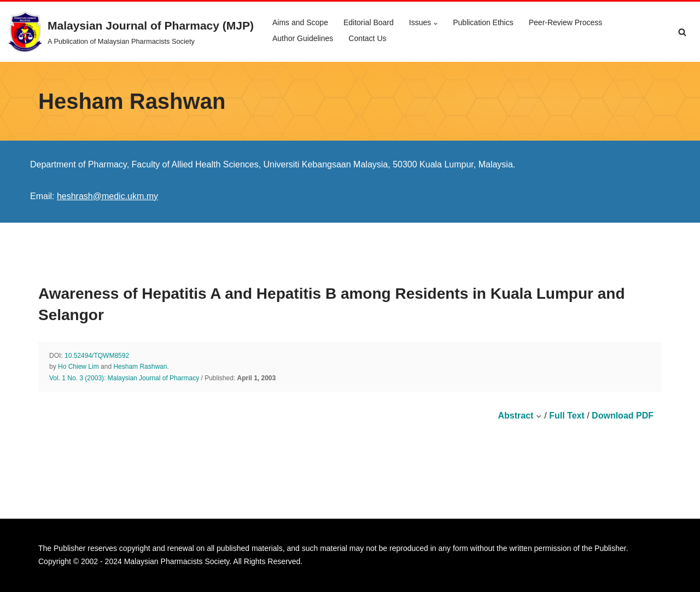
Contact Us (367, 38)
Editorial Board (369, 22)
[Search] (682, 32)
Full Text (567, 416)
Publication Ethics (483, 22)
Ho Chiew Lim (78, 367)
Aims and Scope (300, 22)
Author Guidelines (303, 38)
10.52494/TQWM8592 (97, 356)
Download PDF (623, 416)
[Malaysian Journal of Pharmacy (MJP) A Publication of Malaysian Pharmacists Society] (131, 32)
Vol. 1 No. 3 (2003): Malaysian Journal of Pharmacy (124, 378)
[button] (436, 24)
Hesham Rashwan (140, 367)
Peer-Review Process (566, 22)
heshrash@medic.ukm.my (107, 196)
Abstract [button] (519, 416)
